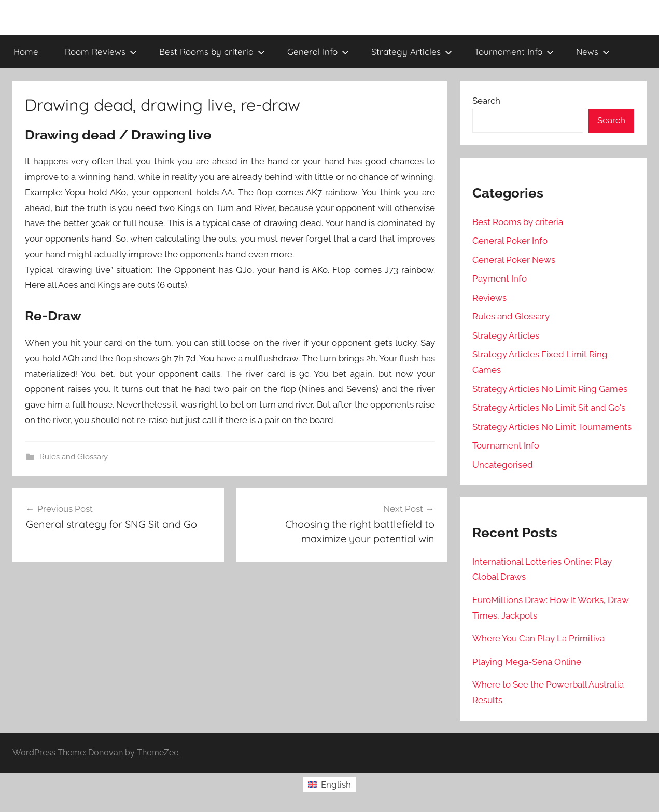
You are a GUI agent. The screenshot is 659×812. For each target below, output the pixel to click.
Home (26, 52)
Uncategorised (503, 465)
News (593, 52)
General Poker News (514, 260)
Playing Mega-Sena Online (527, 662)
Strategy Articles (412, 52)
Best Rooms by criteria (212, 52)
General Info (318, 52)
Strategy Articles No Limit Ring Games (550, 389)
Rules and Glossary (74, 457)
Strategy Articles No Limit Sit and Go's (549, 408)
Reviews (489, 298)
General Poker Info (510, 241)
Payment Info (500, 278)
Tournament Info (514, 52)
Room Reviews (101, 52)
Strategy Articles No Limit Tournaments (552, 427)
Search (486, 101)
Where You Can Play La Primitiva (538, 638)
